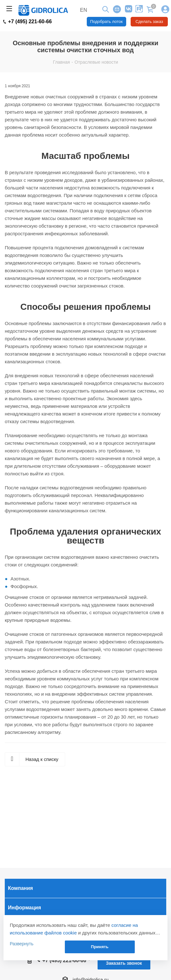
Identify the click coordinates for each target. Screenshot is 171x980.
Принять (100, 947)
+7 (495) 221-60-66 (27, 22)
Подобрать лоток (106, 21)
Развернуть (22, 944)
